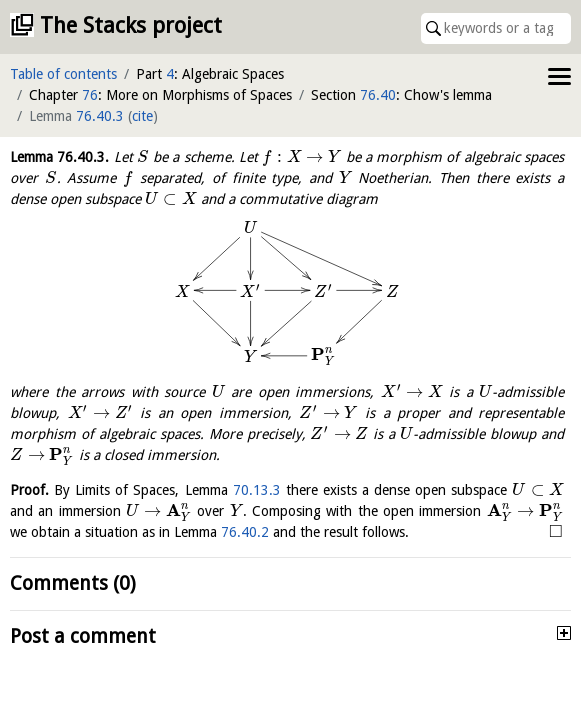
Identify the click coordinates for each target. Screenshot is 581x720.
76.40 (378, 95)
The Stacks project (131, 25)
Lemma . (59, 157)
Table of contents (63, 74)
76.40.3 (100, 116)
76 (90, 95)
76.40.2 (245, 532)
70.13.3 (257, 490)
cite (142, 116)
